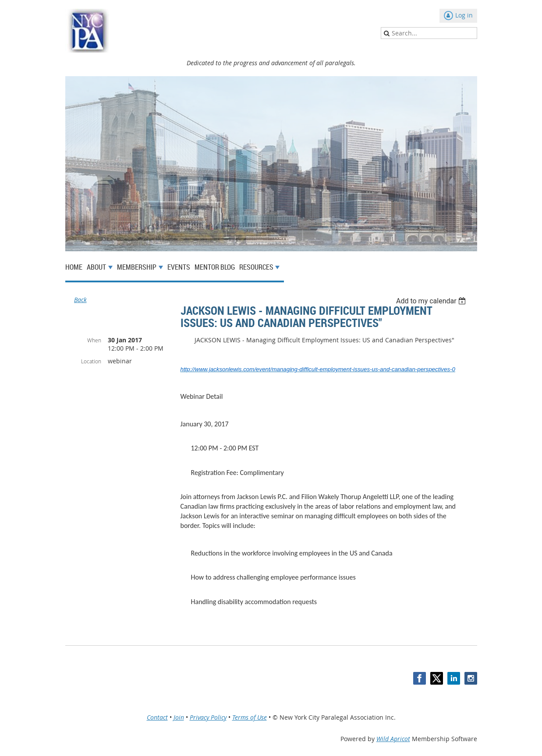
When (94, 340)
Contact (157, 717)
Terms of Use (250, 717)
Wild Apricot (393, 739)
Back (80, 300)
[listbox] (432, 301)
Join (179, 717)
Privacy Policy (208, 717)
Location (91, 361)
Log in (464, 15)
